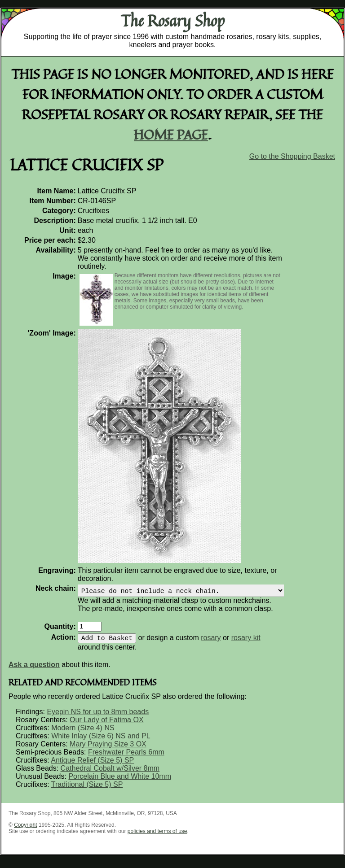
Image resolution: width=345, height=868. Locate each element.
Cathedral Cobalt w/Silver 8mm (110, 774)
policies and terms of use (157, 837)
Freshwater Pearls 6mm (126, 757)
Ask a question (34, 670)
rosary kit (246, 643)
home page (171, 134)
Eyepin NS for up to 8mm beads (98, 717)
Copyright (25, 830)
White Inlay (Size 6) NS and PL (101, 741)
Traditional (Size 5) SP (87, 790)
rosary (211, 643)
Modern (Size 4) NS (83, 733)
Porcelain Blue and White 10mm (120, 782)
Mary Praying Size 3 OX (108, 749)
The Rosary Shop (173, 21)
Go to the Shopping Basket (292, 156)
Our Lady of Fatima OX (107, 725)
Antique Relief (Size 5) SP (92, 765)
